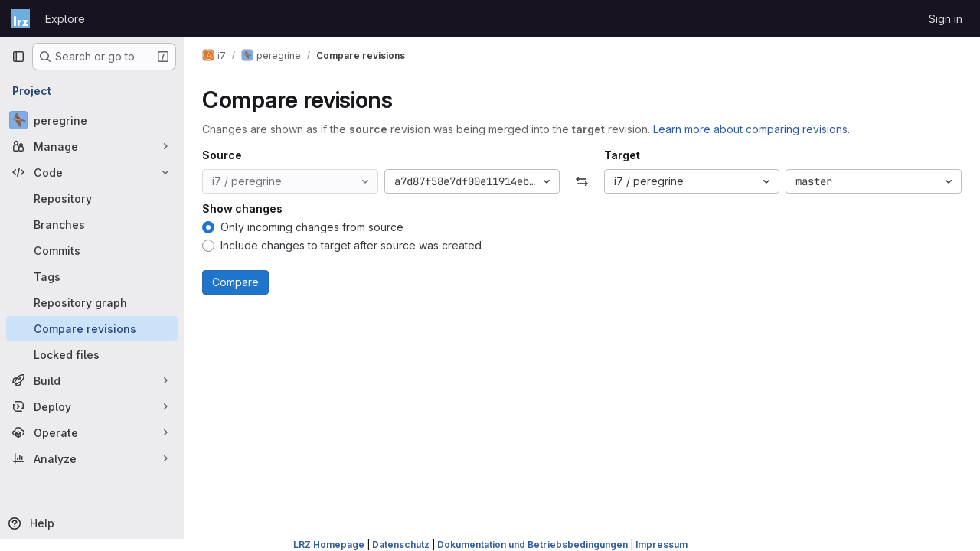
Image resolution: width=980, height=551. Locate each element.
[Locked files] (92, 354)
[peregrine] (92, 120)
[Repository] (92, 198)
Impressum (661, 544)
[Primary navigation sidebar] (18, 57)
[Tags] (92, 276)
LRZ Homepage (329, 544)
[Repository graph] (92, 302)
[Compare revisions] (92, 328)
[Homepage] (21, 18)
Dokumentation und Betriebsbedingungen (532, 544)
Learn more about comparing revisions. (751, 129)
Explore (65, 19)
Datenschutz (401, 544)
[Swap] (581, 181)
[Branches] (92, 224)
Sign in (946, 19)
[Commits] (92, 250)
